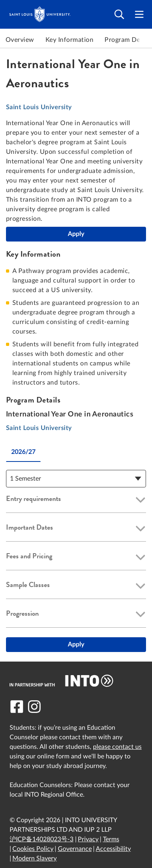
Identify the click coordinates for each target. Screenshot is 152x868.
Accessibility (113, 849)
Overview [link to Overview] (20, 40)
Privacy (88, 839)
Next (144, 40)
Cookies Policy (33, 849)
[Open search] (119, 15)
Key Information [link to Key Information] (69, 40)
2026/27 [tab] (23, 452)
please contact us (117, 747)
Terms (111, 839)
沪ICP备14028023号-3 (41, 839)
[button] (76, 500)
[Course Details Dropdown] (76, 479)
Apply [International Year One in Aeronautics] (76, 234)
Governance (75, 849)
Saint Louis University (39, 107)
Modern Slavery (35, 858)
